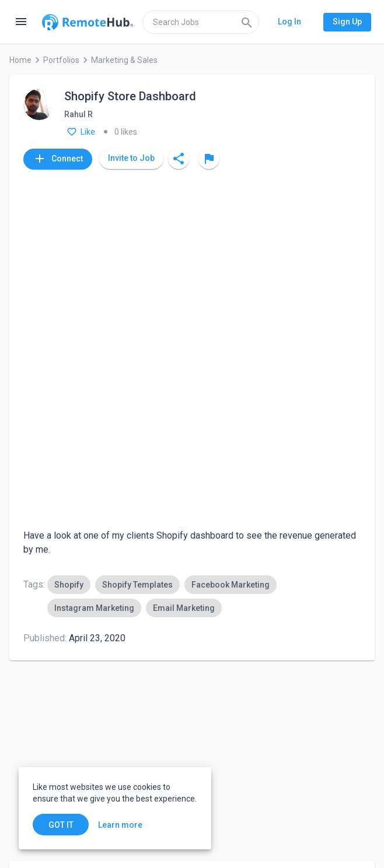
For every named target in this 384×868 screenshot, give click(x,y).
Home (20, 60)
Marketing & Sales (124, 60)
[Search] (247, 22)
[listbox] (204, 259)
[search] (201, 22)
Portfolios (61, 60)
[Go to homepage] (88, 22)
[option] (69, 248)
